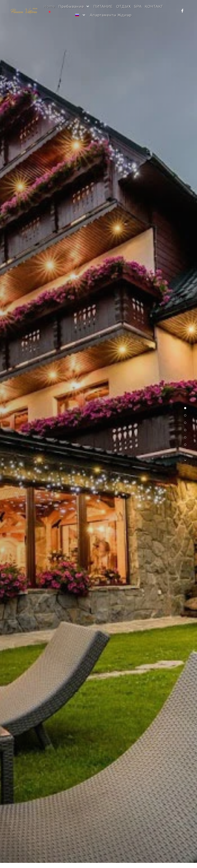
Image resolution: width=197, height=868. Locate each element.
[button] (185, 408)
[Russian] (81, 15)
